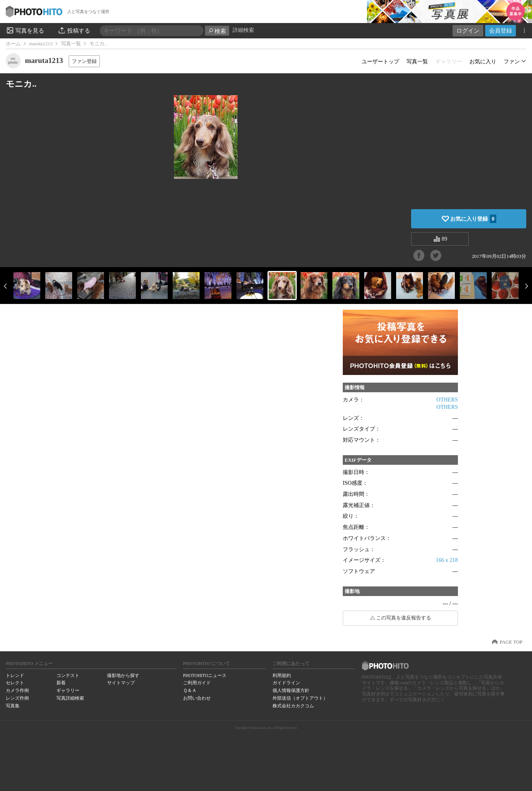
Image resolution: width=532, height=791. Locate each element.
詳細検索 (243, 30)
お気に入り (483, 61)
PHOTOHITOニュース (205, 675)
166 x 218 (447, 560)
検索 (217, 31)
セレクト (15, 683)
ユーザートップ (380, 61)
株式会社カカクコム (293, 706)
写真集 (13, 706)
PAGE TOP (511, 642)
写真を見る (25, 30)
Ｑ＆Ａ (190, 690)
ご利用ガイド (197, 683)
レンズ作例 (17, 698)
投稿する (74, 30)
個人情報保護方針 (291, 690)
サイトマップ (121, 683)
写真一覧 (71, 44)
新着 (61, 683)
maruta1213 (41, 44)
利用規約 (282, 675)
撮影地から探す (123, 675)
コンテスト (68, 675)
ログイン (468, 31)
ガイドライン (286, 683)
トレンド (15, 675)
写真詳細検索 (70, 698)
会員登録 (501, 31)
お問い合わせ (197, 698)
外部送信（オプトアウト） (300, 698)
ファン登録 (84, 61)
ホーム (13, 44)
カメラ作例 (17, 690)
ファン (512, 61)
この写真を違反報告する (404, 618)
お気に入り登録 (473, 219)
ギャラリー (68, 690)
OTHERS (447, 400)
